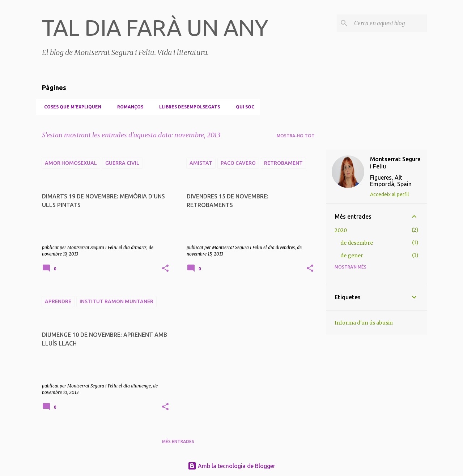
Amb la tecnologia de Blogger (231, 466)
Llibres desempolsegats (187, 107)
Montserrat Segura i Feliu (395, 163)
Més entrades (178, 441)
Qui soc (243, 107)
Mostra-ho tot (296, 136)
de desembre (357, 243)
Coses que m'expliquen (71, 107)
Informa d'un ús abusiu (364, 323)
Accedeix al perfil (390, 194)
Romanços (128, 107)
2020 (341, 230)
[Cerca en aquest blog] (389, 23)
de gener (352, 256)
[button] (165, 269)
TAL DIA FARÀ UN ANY (155, 27)
